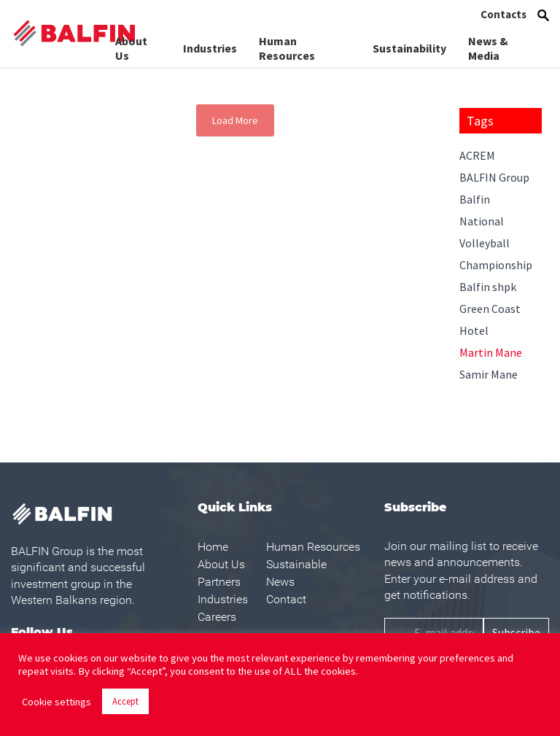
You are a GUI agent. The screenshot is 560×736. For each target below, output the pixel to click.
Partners (219, 582)
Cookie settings (57, 702)
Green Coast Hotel (490, 319)
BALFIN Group (494, 177)
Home (213, 547)
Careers (217, 617)
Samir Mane (489, 374)
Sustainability (409, 43)
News (280, 582)
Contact (286, 599)
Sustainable (296, 564)
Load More (235, 120)
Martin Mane (491, 352)
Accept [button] (125, 701)
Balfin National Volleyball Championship (496, 232)
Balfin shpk (488, 287)
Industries (210, 43)
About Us (131, 43)
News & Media (488, 43)
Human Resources (287, 43)
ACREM (477, 155)
